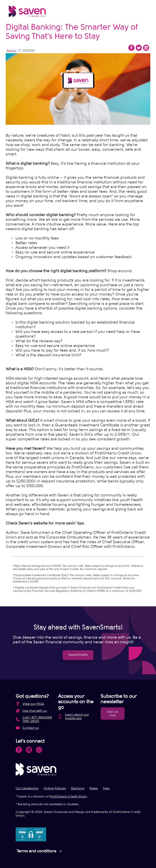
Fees (106, 788)
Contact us (31, 728)
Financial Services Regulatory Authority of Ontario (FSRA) (69, 591)
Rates (94, 788)
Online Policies (55, 788)
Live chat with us (35, 711)
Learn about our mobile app (77, 716)
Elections (78, 788)
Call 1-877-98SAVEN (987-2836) (37, 719)
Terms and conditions (40, 851)
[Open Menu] (144, 12)
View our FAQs (33, 704)
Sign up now (112, 713)
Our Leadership (27, 788)
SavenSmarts (78, 655)
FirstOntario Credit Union (68, 796)
